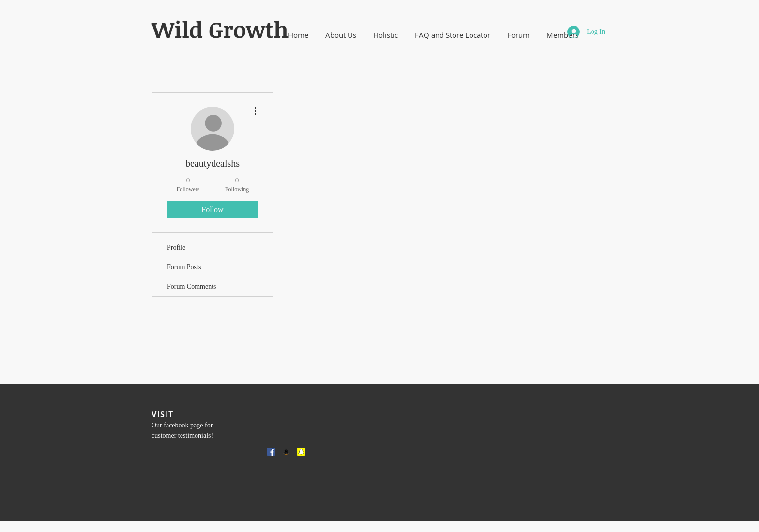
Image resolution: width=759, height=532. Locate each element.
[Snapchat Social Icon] (301, 452)
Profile (176, 248)
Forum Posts (184, 267)
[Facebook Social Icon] (271, 452)
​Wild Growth (220, 29)
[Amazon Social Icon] (286, 452)
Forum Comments (192, 286)
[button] (341, 35)
